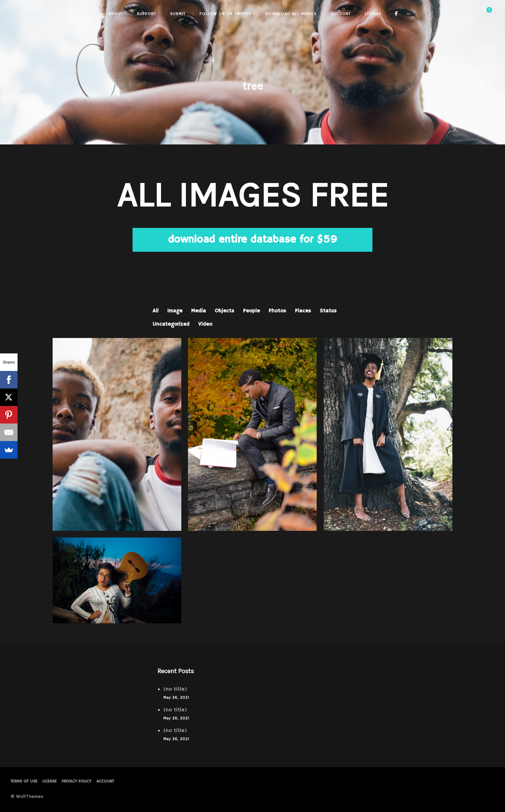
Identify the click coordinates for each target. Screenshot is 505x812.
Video (205, 324)
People (251, 311)
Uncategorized (171, 324)
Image (175, 311)
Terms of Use (24, 781)
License (50, 781)
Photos (277, 311)
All (156, 311)
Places (303, 311)
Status (328, 311)
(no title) (175, 689)
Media (198, 311)
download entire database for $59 (252, 240)
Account (105, 781)
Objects (224, 311)
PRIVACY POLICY (77, 781)
